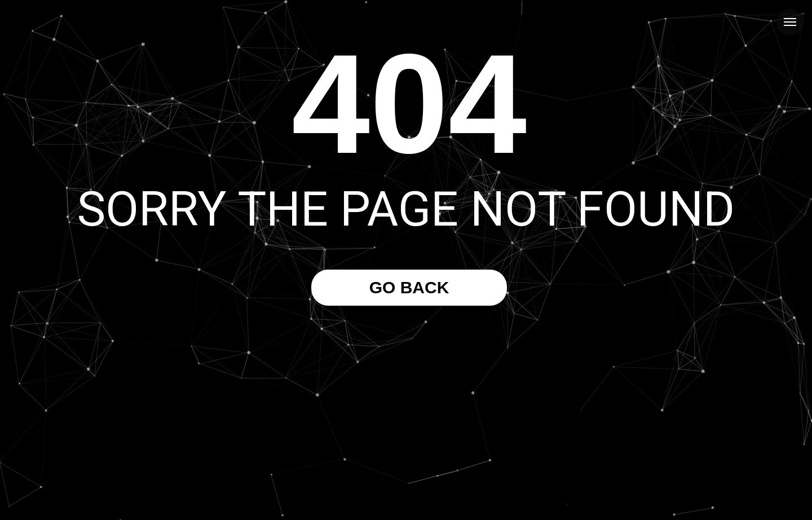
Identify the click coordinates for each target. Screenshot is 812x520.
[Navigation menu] (790, 22)
